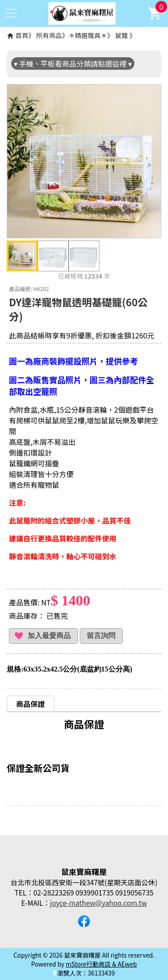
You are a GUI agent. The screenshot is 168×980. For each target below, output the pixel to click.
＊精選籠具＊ (88, 35)
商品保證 (30, 704)
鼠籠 (121, 35)
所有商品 (49, 35)
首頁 (22, 35)
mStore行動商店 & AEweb (101, 964)
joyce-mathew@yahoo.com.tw (99, 903)
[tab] (30, 703)
